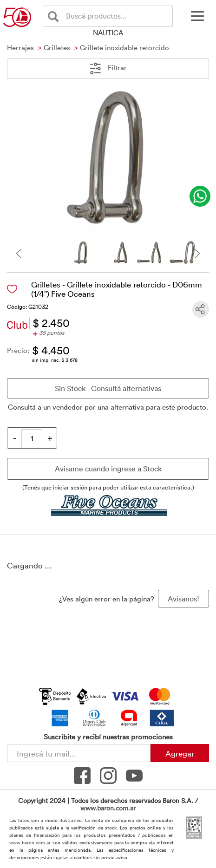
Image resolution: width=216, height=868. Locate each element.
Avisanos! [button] (183, 599)
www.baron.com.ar (108, 808)
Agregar (180, 753)
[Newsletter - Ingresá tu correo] (79, 753)
